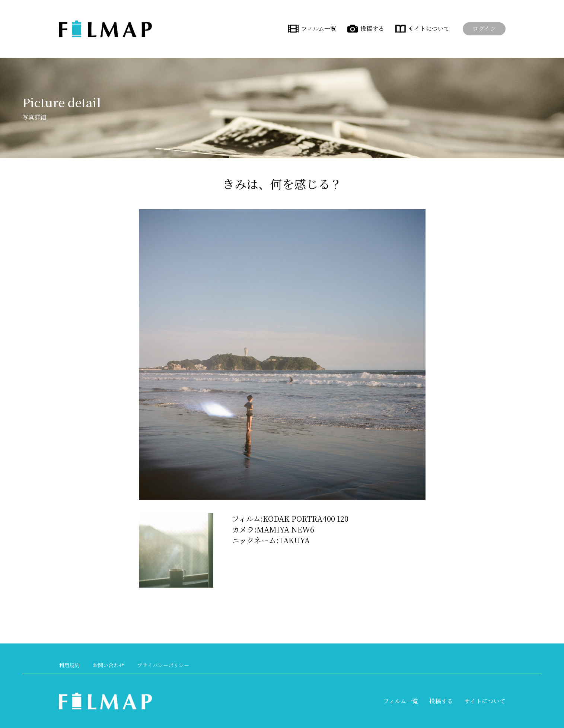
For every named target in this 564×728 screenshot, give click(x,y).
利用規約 (69, 665)
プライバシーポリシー (163, 665)
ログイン (484, 28)
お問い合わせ (108, 665)
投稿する (372, 28)
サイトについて (429, 28)
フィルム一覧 (319, 28)
